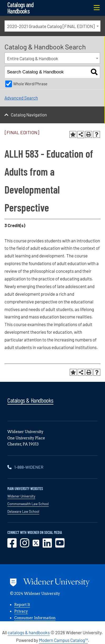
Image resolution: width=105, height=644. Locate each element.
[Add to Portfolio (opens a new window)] (73, 134)
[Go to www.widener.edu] (50, 583)
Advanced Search (21, 98)
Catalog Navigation (29, 115)
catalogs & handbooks (29, 632)
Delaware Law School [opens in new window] (23, 511)
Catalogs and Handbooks (20, 8)
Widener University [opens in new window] (21, 496)
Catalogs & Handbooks (30, 400)
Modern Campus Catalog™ (63, 640)
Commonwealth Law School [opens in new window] (28, 504)
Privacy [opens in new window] (21, 611)
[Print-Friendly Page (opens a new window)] (89, 134)
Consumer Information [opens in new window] (35, 618)
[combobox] (52, 26)
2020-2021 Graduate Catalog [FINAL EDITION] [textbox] (51, 26)
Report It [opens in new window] (22, 605)
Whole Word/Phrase (30, 84)
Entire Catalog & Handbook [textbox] (33, 58)
